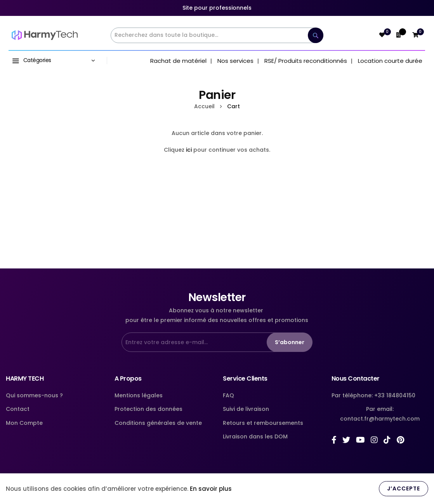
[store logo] (45, 35)
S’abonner (290, 342)
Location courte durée (390, 61)
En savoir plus (211, 489)
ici (189, 150)
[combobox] (217, 35)
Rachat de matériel (178, 61)
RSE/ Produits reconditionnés (306, 61)
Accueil (205, 106)
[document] (217, 489)
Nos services (235, 61)
